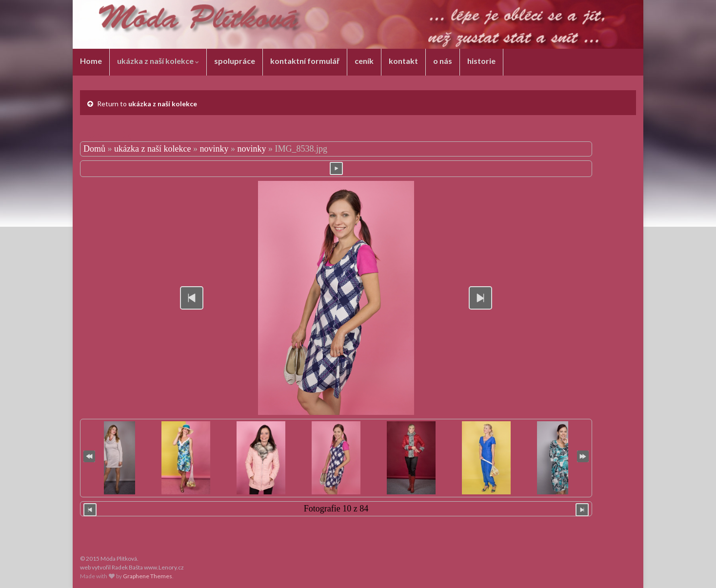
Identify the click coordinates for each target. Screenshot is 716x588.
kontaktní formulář (305, 61)
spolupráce (235, 61)
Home (91, 61)
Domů (94, 149)
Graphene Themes (148, 576)
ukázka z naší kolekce (158, 61)
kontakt (403, 61)
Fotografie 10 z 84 (336, 509)
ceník (364, 61)
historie (481, 61)
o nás (443, 61)
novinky (214, 149)
